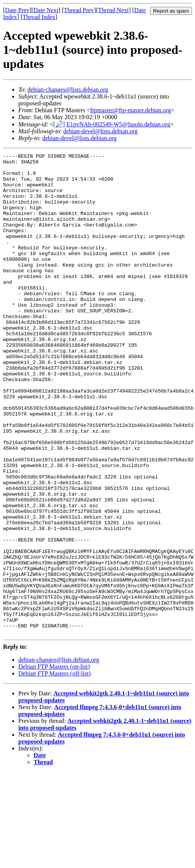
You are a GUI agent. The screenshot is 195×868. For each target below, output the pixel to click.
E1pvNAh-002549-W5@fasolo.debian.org (118, 124)
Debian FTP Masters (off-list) (55, 770)
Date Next (46, 10)
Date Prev (17, 10)
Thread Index (39, 17)
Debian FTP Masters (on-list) (54, 763)
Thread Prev (79, 10)
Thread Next (113, 10)
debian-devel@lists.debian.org (101, 131)
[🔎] (59, 124)
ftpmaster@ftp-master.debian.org (131, 110)
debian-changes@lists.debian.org (68, 90)
